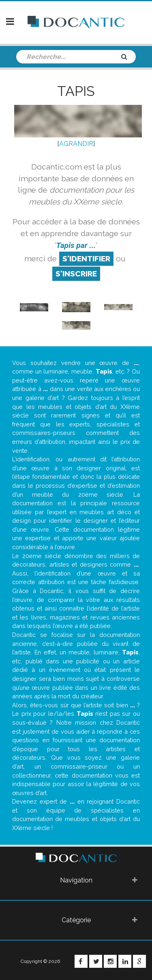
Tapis (76, 91)
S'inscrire (76, 274)
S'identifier (86, 259)
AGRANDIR (76, 144)
